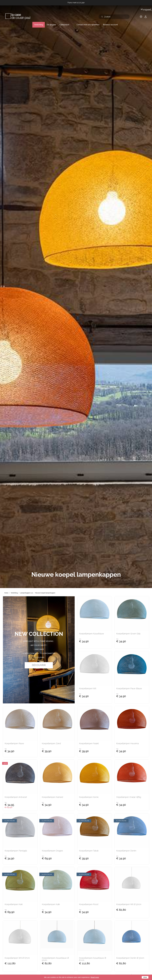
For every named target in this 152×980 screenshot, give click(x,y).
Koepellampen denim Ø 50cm (130, 958)
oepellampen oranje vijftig (129, 797)
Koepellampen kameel (52, 797)
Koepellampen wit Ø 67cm (17, 958)
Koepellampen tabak (89, 851)
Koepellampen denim (126, 851)
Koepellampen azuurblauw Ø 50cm (55, 959)
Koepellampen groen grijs (128, 634)
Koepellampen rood (89, 904)
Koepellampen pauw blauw (129, 689)
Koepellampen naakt (89, 743)
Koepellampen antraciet (16, 797)
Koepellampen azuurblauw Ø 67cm (93, 959)
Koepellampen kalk (51, 904)
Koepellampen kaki (14, 904)
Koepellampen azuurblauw (92, 634)
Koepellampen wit (88, 689)
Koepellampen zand (51, 743)
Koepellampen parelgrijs (16, 851)
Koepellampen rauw (14, 743)
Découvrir (39, 665)
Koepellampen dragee (52, 851)
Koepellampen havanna (127, 743)
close (145, 977)
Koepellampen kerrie (89, 797)
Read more (95, 977)
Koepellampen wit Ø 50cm (129, 904)
